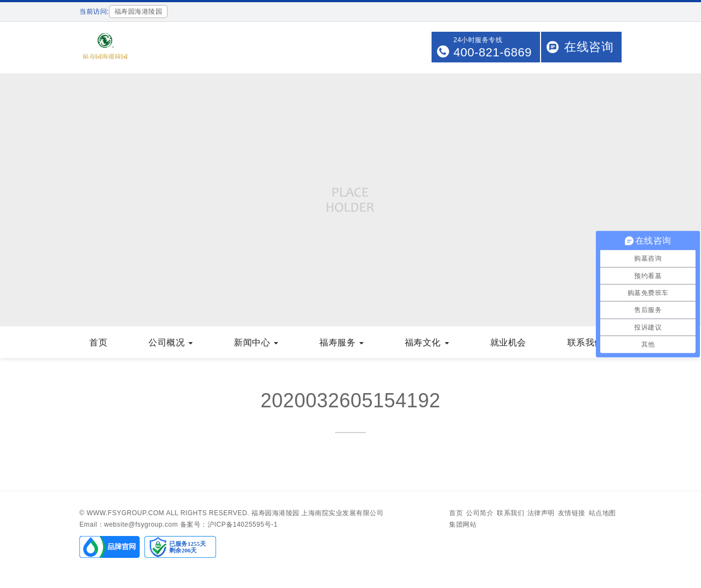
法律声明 (541, 513)
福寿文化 (427, 342)
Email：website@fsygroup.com (129, 524)
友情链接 (572, 513)
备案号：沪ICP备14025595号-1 (229, 524)
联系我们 (590, 342)
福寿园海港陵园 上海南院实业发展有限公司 (317, 513)
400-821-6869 (493, 52)
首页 (98, 342)
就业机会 (508, 342)
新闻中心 (256, 342)
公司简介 (480, 513)
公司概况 (171, 342)
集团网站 (463, 524)
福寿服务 (341, 342)
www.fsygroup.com (125, 513)
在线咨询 (589, 47)
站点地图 (602, 513)
